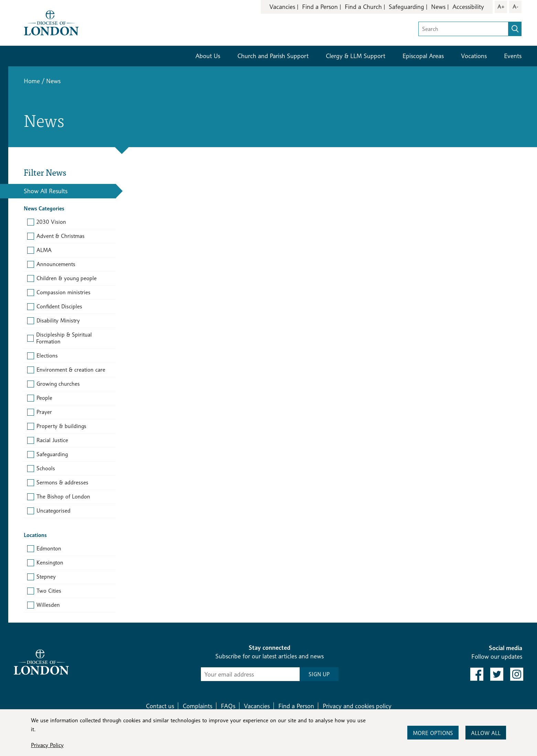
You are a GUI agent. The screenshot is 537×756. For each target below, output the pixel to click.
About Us (208, 56)
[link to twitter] (497, 674)
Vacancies (282, 7)
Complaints (197, 706)
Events (513, 56)
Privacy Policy (47, 745)
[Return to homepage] (51, 22)
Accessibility (468, 7)
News (438, 7)
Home (32, 81)
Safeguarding (406, 7)
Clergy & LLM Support (356, 56)
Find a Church (363, 7)
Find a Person (320, 7)
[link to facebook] (477, 674)
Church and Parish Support (273, 56)
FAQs (228, 706)
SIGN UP (319, 674)
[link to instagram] (517, 674)
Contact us (160, 706)
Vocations (474, 56)
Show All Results (46, 191)
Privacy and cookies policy (357, 706)
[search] (515, 29)
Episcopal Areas (423, 56)
